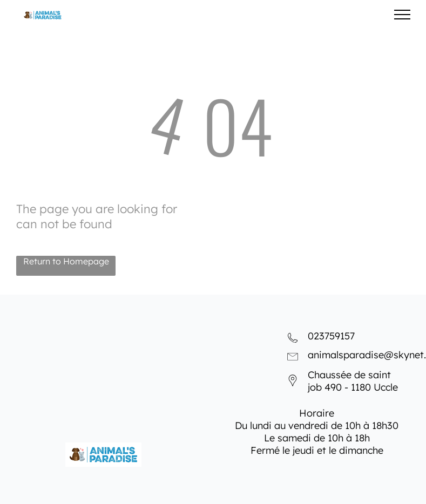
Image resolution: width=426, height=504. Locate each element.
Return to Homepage (66, 261)
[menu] (402, 15)
